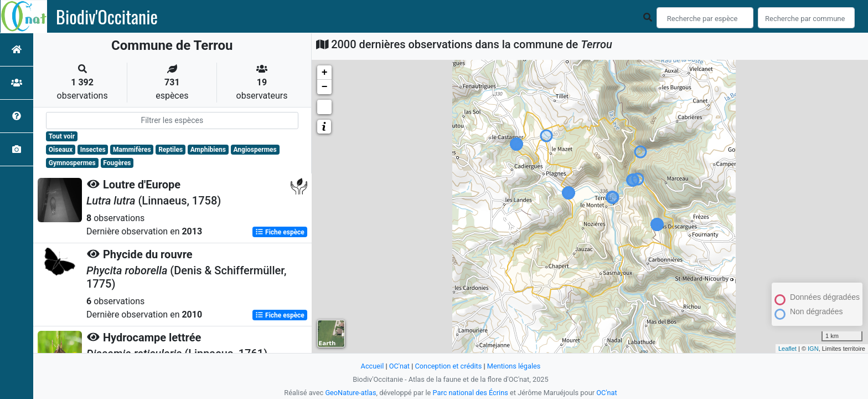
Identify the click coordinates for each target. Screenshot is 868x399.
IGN (813, 349)
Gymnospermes (72, 163)
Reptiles (170, 150)
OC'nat (399, 366)
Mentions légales (514, 366)
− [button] (325, 87)
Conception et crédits (448, 366)
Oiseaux (61, 150)
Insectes (93, 150)
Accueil (372, 366)
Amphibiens (208, 150)
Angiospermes (255, 150)
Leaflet (787, 349)
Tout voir (62, 136)
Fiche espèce (280, 232)
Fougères (117, 163)
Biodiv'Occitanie (107, 17)
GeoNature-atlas (351, 393)
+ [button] (325, 73)
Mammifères (132, 150)
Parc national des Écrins (470, 393)
